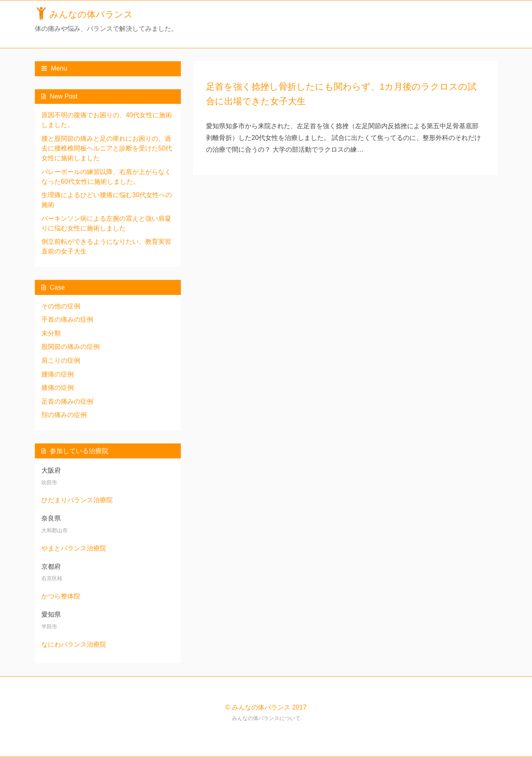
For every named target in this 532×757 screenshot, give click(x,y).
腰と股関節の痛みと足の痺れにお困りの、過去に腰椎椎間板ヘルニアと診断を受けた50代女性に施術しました (107, 148)
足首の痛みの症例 (67, 401)
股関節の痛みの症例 (71, 347)
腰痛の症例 (58, 374)
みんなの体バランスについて (266, 718)
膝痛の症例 (58, 388)
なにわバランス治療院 (74, 644)
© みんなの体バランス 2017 (266, 707)
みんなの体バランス (91, 14)
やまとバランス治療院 (74, 548)
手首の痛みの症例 (67, 319)
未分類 (51, 333)
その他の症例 (61, 306)
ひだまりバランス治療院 (77, 500)
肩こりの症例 (61, 360)
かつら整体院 (61, 596)
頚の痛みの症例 (64, 415)
